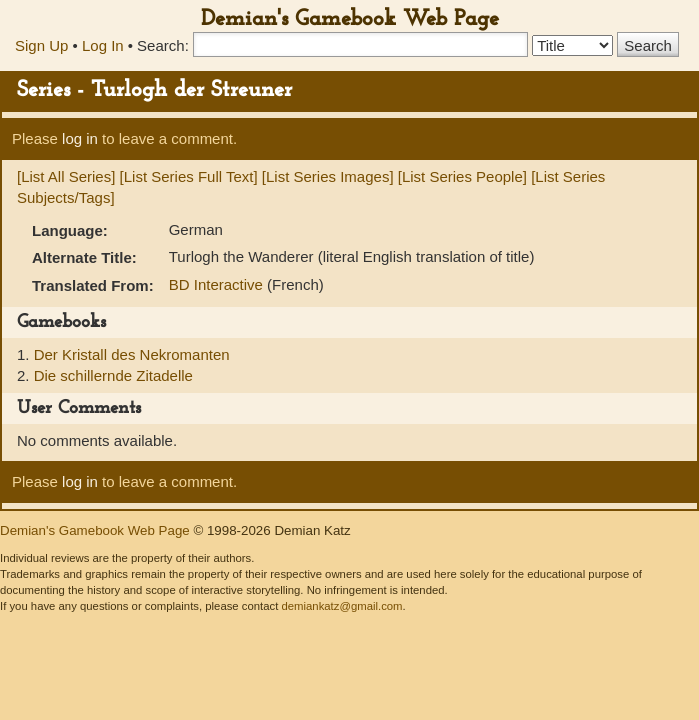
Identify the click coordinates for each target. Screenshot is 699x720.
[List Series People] (462, 176)
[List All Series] (66, 176)
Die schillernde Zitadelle (113, 375)
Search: (163, 45)
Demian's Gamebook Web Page (350, 19)
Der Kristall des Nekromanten (132, 354)
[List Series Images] (328, 176)
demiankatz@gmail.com (341, 606)
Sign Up (41, 45)
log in (80, 138)
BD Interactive (218, 284)
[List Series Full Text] (189, 176)
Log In (103, 45)
